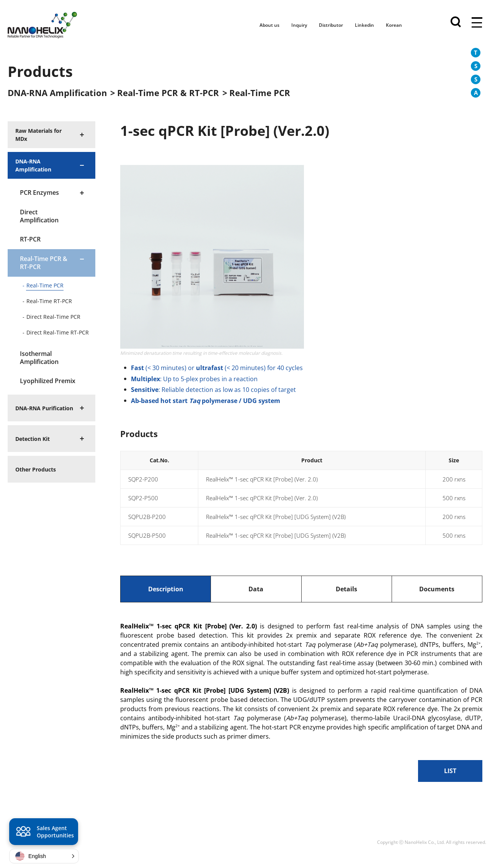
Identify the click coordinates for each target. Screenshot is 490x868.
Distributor (331, 25)
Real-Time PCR (45, 285)
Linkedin (364, 25)
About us (269, 25)
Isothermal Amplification (39, 358)
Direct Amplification (39, 216)
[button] (44, 856)
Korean (394, 25)
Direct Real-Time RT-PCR (58, 332)
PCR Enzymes (39, 193)
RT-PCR (30, 239)
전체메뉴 (477, 23)
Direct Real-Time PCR (53, 317)
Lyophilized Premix (48, 381)
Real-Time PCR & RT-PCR (44, 263)
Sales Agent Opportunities (44, 833)
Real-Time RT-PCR (49, 301)
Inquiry (299, 25)
